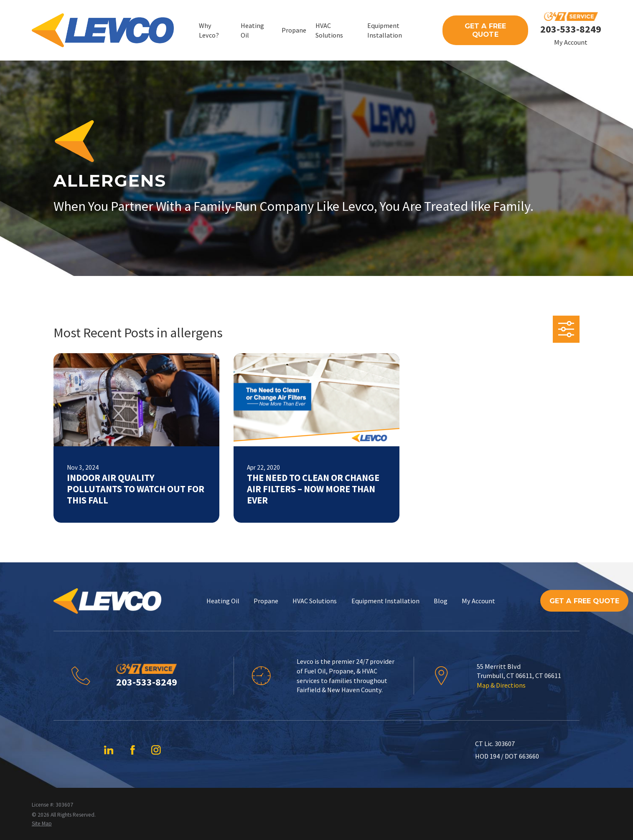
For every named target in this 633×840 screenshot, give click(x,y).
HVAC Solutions (315, 601)
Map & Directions (501, 685)
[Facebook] (133, 750)
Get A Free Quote (486, 30)
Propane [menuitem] (294, 30)
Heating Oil (223, 601)
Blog (441, 601)
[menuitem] (42, 824)
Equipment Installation (385, 601)
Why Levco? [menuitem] (209, 30)
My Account (571, 42)
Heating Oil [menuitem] (252, 30)
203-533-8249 (571, 29)
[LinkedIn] (109, 750)
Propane (266, 601)
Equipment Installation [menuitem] (385, 30)
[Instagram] (156, 750)
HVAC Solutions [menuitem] (329, 30)
